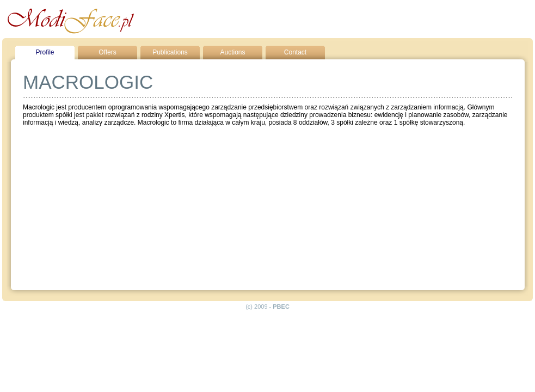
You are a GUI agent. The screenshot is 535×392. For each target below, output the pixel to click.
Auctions (232, 52)
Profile (45, 52)
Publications (170, 52)
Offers (107, 52)
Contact (295, 52)
